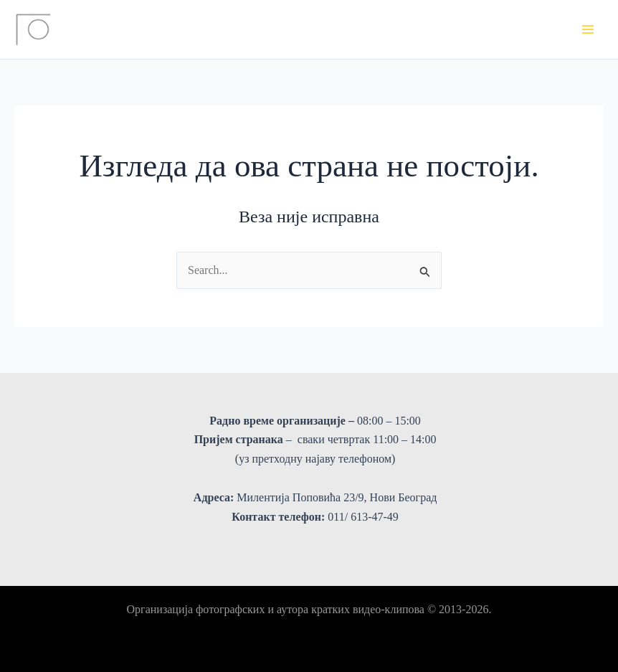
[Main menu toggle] (588, 29)
